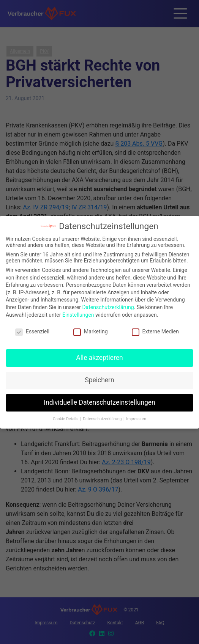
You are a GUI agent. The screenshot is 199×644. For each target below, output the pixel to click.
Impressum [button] (136, 417)
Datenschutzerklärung (108, 305)
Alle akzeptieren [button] (99, 355)
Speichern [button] (99, 378)
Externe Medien (155, 330)
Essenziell (32, 330)
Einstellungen (78, 313)
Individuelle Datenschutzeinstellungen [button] (99, 400)
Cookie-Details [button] (66, 417)
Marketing (91, 330)
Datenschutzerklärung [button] (103, 417)
